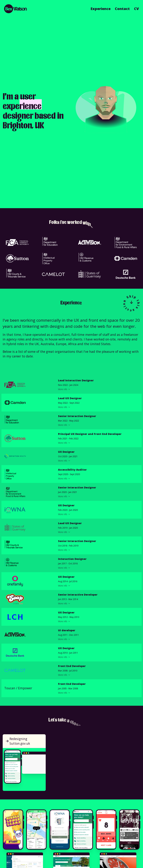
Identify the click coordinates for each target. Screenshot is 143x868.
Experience (101, 9)
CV (136, 9)
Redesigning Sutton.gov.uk (17, 741)
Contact (122, 9)
